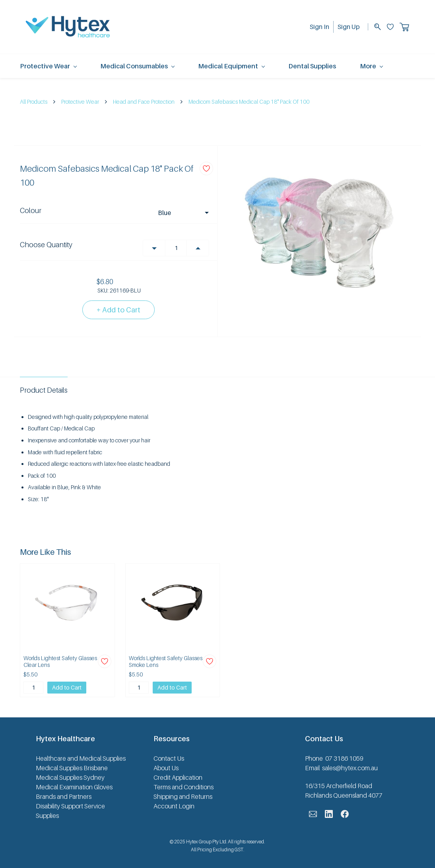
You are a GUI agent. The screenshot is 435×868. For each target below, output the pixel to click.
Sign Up (349, 27)
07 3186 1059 (344, 758)
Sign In (319, 27)
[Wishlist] (393, 27)
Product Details (44, 390)
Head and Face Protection (144, 102)
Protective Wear (80, 102)
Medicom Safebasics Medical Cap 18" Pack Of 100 (249, 102)
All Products (34, 102)
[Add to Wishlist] (206, 169)
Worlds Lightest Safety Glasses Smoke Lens (166, 661)
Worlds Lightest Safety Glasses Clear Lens (60, 661)
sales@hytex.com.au (350, 768)
